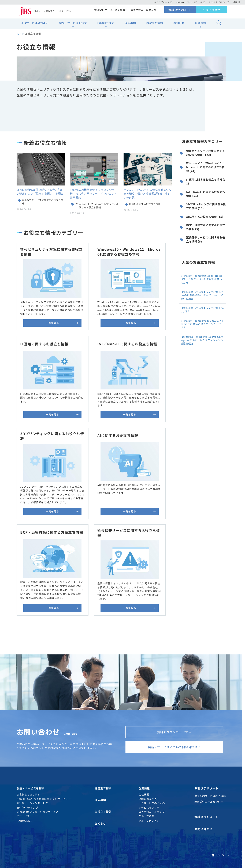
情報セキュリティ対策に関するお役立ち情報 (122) (203, 172)
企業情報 (201, 25)
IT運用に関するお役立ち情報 (146, 223)
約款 (116, 842)
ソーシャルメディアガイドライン (150, 837)
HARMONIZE (25, 762)
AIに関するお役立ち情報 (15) (202, 246)
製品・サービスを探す (73, 25)
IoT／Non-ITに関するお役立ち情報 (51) (203, 218)
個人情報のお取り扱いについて (44, 837)
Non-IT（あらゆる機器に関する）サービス (42, 740)
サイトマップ (111, 837)
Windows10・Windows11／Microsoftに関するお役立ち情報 (97, 225)
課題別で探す (106, 25)
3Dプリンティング (27, 748)
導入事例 (130, 25)
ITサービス (23, 757)
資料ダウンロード (180, 12)
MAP (209, 824)
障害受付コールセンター (144, 12)
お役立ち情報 (155, 25)
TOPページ (220, 794)
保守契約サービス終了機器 (108, 12)
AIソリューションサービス (32, 744)
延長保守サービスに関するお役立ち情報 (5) (203, 274)
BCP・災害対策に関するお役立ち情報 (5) (203, 260)
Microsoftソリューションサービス (38, 753)
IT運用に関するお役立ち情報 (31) (203, 204)
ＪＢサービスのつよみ (35, 25)
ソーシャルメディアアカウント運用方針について (54, 842)
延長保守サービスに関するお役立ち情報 (43, 221)
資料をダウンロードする (186, 667)
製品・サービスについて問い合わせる (180, 685)
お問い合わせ (212, 12)
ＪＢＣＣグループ (160, 2)
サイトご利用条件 (82, 837)
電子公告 (97, 842)
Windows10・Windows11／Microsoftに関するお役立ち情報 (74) (203, 188)
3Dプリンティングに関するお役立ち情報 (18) (203, 232)
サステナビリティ (219, 2)
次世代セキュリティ (28, 735)
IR (202, 2)
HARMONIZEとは (185, 2)
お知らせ (179, 25)
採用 (236, 2)
